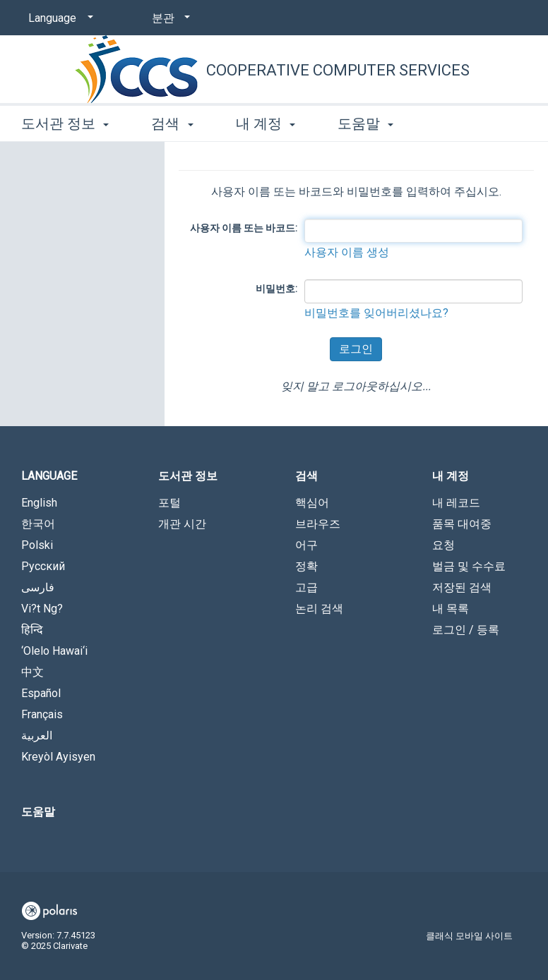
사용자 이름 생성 (347, 252)
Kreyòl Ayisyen (58, 757)
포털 (169, 503)
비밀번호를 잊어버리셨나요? (376, 313)
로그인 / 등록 (466, 630)
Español (41, 693)
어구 (306, 545)
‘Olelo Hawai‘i (54, 651)
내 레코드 (456, 503)
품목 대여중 (462, 524)
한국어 (38, 524)
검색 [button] (172, 123)
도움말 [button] (365, 123)
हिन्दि (32, 630)
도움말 (38, 812)
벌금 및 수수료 (469, 566)
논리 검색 (319, 609)
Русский (43, 566)
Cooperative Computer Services (338, 70)
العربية (37, 736)
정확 (306, 566)
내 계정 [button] (266, 123)
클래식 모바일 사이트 (469, 936)
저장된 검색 (462, 587)
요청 (443, 545)
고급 (306, 587)
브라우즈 (318, 524)
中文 (32, 672)
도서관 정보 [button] (65, 123)
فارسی (38, 587)
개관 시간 (182, 524)
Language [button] (49, 476)
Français (42, 714)
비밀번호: (276, 289)
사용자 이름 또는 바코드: (244, 228)
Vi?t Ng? (42, 609)
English (39, 503)
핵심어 (312, 503)
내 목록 (451, 609)
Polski (37, 545)
